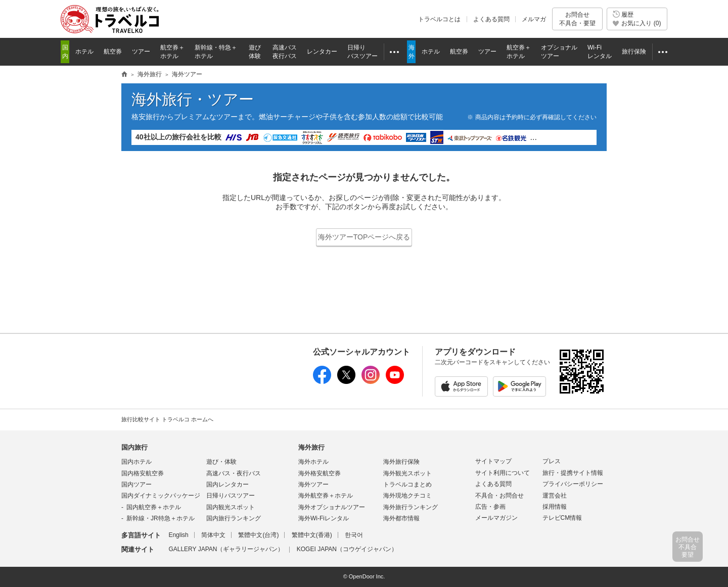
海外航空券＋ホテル (326, 496)
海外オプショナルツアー (332, 507)
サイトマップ (493, 461)
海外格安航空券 (320, 473)
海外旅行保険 (401, 462)
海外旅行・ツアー (193, 99)
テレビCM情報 (562, 518)
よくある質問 (491, 19)
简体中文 (213, 535)
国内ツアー (136, 484)
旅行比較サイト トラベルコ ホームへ (167, 419)
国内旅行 (134, 447)
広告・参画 (490, 507)
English (178, 535)
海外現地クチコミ (407, 496)
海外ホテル (313, 462)
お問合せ (577, 19)
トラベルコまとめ (407, 484)
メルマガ (534, 19)
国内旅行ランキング (234, 518)
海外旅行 (311, 447)
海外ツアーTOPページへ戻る (364, 237)
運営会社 (555, 496)
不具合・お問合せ (499, 496)
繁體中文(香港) (312, 535)
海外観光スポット (407, 473)
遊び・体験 (221, 462)
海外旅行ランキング (411, 507)
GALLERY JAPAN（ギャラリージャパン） (226, 549)
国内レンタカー (227, 484)
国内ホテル (136, 462)
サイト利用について (503, 473)
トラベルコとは (439, 19)
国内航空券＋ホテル (154, 507)
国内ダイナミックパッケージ (161, 496)
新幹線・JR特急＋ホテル (161, 518)
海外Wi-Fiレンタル (324, 518)
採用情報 (555, 507)
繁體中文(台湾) (258, 535)
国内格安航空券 (143, 473)
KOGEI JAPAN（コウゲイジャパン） (347, 549)
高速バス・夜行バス (234, 473)
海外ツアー (313, 484)
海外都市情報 (401, 518)
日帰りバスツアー (231, 496)
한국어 (354, 535)
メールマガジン (496, 518)
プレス (552, 461)
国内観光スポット (231, 507)
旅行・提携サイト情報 (573, 473)
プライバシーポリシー (573, 484)
